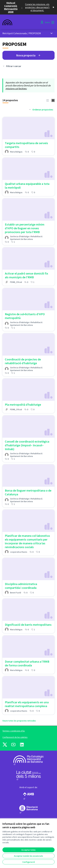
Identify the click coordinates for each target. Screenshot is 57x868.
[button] (48, 100)
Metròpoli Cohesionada (15, 33)
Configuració (29, 862)
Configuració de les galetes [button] (15, 737)
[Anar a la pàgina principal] (22, 22)
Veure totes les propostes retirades (19, 721)
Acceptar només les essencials (28, 856)
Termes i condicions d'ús (14, 731)
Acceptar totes (28, 850)
